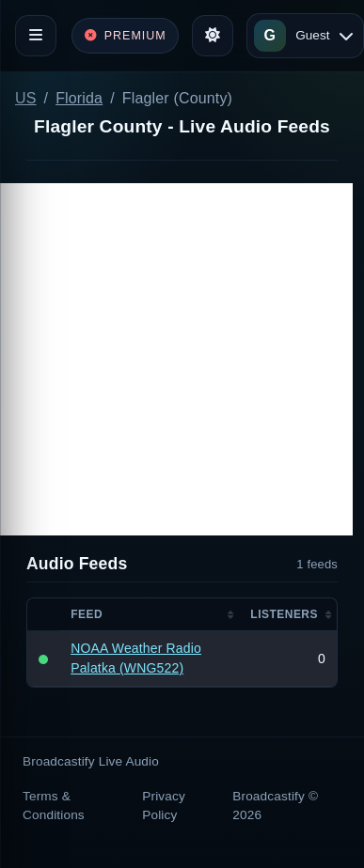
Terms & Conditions (54, 806)
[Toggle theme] (213, 36)
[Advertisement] (176, 359)
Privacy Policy (164, 806)
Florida (79, 98)
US (26, 98)
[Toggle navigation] (36, 36)
